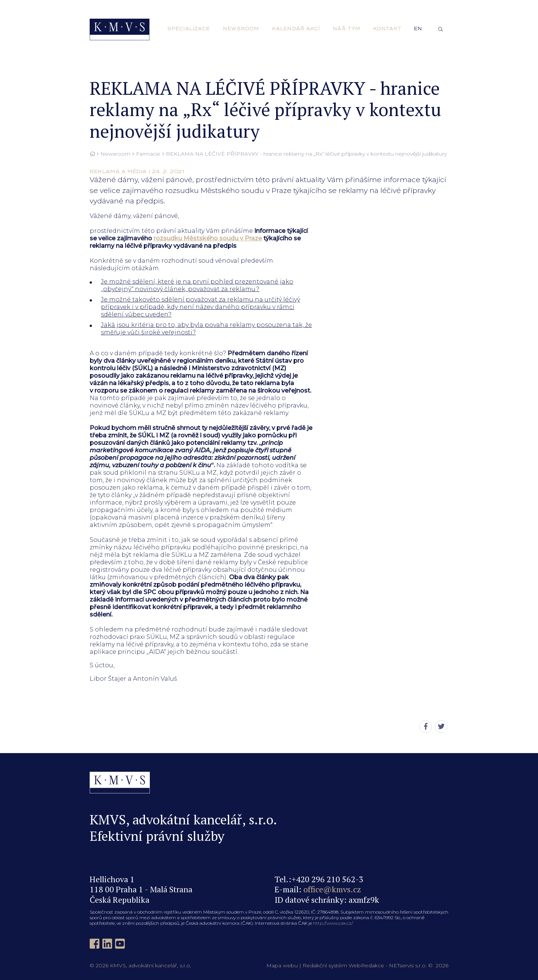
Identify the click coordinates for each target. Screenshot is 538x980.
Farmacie (148, 154)
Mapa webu (282, 965)
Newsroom (115, 154)
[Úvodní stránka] (120, 29)
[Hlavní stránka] (92, 154)
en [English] (418, 29)
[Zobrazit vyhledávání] (440, 29)
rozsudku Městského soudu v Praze (208, 238)
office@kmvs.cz (332, 889)
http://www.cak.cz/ (333, 923)
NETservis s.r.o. (408, 965)
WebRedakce (366, 965)
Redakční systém (325, 965)
